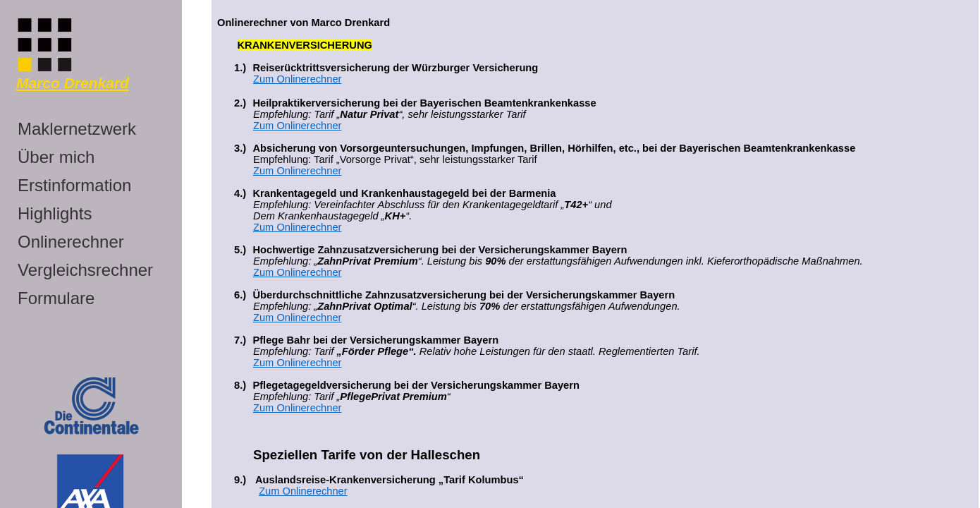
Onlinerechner (71, 242)
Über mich (56, 157)
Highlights (55, 213)
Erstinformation (74, 185)
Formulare (56, 298)
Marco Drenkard (73, 83)
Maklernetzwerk (77, 129)
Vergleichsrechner (85, 270)
